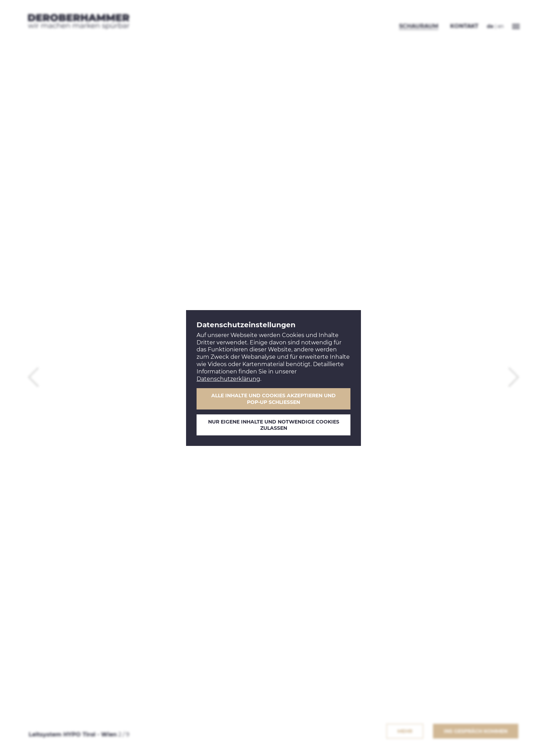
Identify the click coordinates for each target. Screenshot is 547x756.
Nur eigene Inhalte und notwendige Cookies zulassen (274, 425)
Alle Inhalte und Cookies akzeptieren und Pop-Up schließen (273, 399)
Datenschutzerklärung (228, 379)
